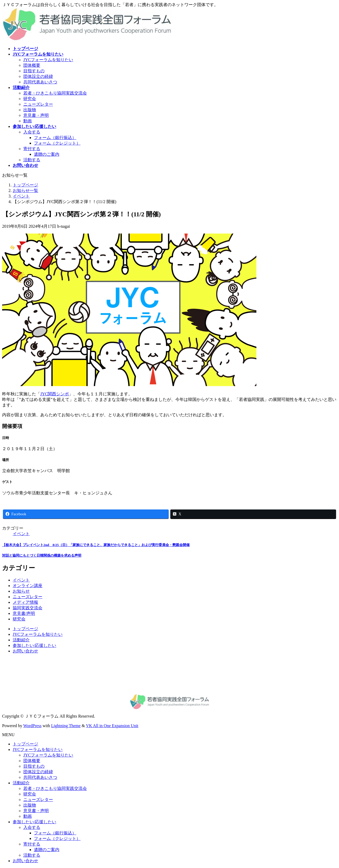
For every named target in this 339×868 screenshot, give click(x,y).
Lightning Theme (66, 726)
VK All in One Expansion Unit (112, 726)
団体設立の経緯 (38, 76)
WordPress (32, 726)
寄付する (32, 149)
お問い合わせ (25, 651)
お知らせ (21, 591)
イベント (21, 534)
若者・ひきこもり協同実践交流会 (55, 93)
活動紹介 (21, 640)
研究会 (30, 99)
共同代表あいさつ (40, 82)
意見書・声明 (36, 115)
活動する (32, 160)
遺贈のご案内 (47, 154)
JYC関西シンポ (55, 394)
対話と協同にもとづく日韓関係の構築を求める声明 (42, 555)
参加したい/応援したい (34, 645)
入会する (32, 132)
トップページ (25, 629)
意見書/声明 (24, 613)
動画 (28, 121)
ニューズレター (38, 104)
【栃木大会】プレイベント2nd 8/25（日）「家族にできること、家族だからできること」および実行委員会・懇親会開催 (96, 545)
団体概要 (32, 65)
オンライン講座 (28, 586)
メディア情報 (25, 602)
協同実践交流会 (28, 608)
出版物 (30, 110)
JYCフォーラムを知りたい (48, 60)
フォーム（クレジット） (57, 143)
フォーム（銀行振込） (55, 138)
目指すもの (34, 71)
